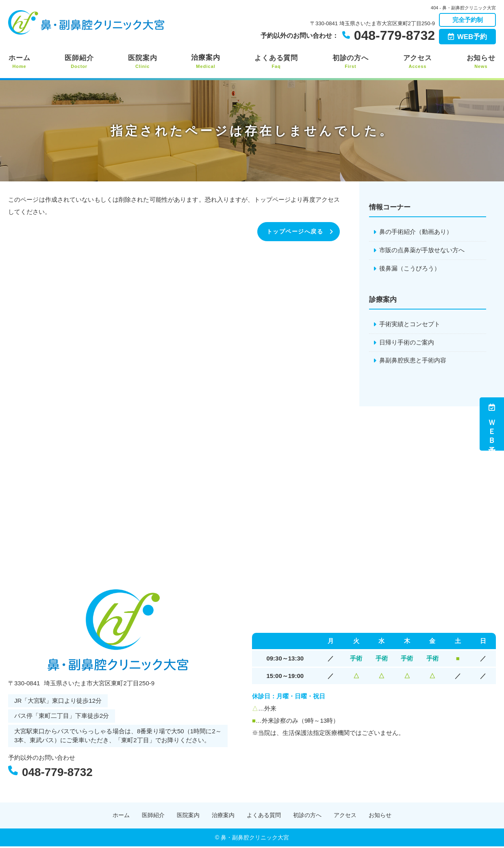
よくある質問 (276, 62)
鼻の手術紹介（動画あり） (416, 232)
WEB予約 (468, 37)
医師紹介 (79, 62)
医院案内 (142, 62)
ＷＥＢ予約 (492, 424)
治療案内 (206, 62)
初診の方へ (351, 62)
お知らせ (481, 62)
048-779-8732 (65, 772)
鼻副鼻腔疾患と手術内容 (413, 361)
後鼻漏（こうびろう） (410, 269)
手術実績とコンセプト (410, 325)
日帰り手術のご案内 (407, 343)
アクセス (418, 62)
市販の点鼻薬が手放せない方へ (422, 250)
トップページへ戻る (293, 232)
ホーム (19, 62)
